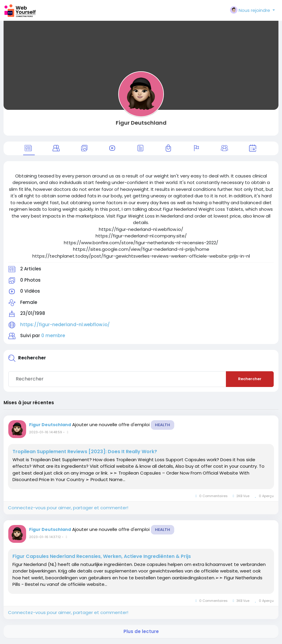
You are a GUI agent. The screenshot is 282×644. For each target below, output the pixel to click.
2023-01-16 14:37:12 (45, 537)
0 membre (53, 336)
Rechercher (250, 379)
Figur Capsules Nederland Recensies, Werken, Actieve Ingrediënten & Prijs (102, 556)
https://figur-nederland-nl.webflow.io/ (65, 325)
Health (163, 425)
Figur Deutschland (141, 123)
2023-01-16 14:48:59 (46, 432)
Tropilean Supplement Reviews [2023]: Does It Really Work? (85, 452)
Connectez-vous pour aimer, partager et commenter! (68, 508)
